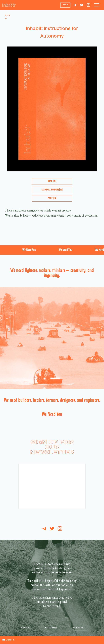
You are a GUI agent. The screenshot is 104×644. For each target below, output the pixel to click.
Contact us (8, 640)
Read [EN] (52, 181)
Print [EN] (52, 198)
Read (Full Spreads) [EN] (52, 190)
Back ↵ (8, 17)
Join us (65, 5)
